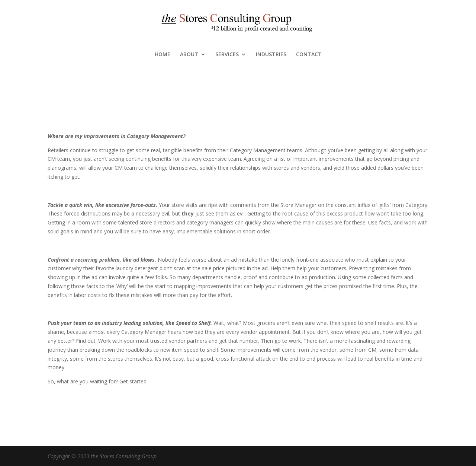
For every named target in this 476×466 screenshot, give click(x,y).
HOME (163, 55)
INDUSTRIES (271, 55)
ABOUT (189, 55)
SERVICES (227, 55)
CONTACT (309, 55)
